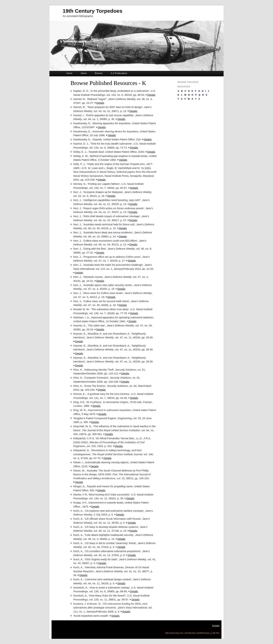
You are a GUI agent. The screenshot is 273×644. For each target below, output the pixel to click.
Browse (99, 73)
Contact (216, 626)
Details (151, 95)
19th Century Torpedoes (93, 11)
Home (69, 73)
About (84, 73)
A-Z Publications (119, 73)
